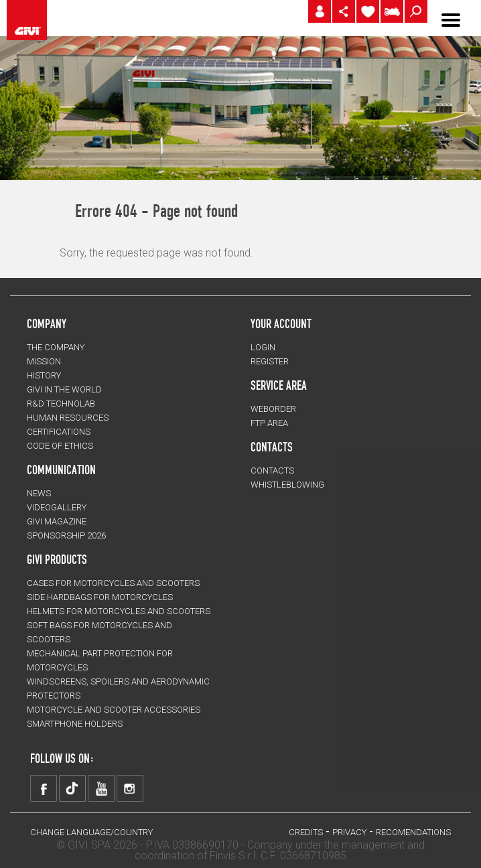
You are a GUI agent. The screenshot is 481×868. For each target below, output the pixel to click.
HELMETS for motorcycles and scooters (119, 611)
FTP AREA (269, 423)
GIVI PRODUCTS (57, 559)
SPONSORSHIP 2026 (66, 535)
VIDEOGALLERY (57, 507)
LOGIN (263, 347)
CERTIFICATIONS (59, 432)
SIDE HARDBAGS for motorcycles (100, 597)
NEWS (39, 493)
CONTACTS (272, 471)
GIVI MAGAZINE (57, 521)
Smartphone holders (75, 724)
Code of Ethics (60, 446)
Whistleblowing (287, 485)
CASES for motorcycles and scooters (113, 583)
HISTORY (44, 375)
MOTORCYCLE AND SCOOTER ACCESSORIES (114, 710)
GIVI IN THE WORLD (64, 389)
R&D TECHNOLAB (61, 404)
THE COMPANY (56, 347)
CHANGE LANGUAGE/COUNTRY (91, 832)
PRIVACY (349, 832)
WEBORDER (273, 409)
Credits (306, 832)
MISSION (44, 361)
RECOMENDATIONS (413, 832)
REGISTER (270, 361)
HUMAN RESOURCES (68, 418)
